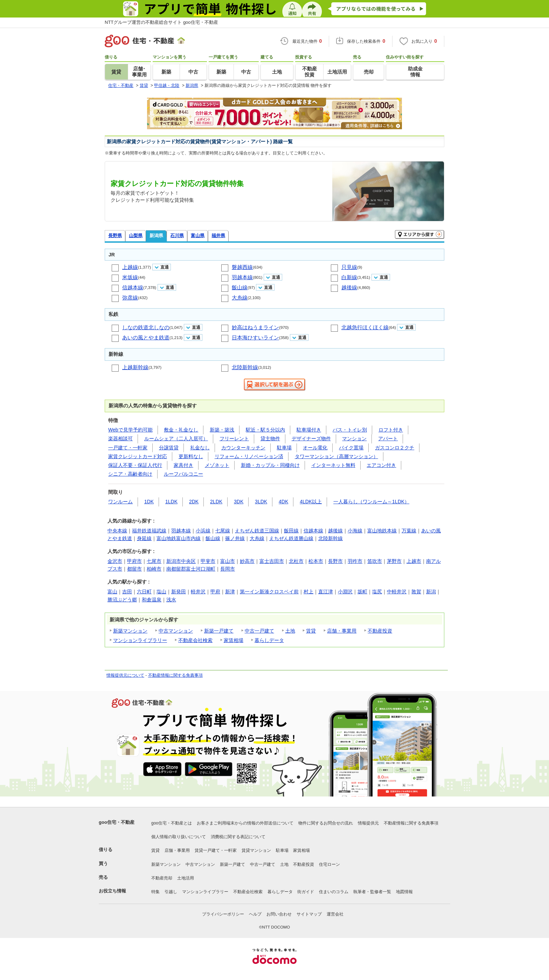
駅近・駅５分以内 (265, 430)
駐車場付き (309, 430)
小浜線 (203, 531)
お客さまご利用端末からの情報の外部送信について (245, 823)
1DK (149, 502)
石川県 (177, 236)
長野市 (335, 561)
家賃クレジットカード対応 (138, 456)
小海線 (355, 531)
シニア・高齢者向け (130, 474)
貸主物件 (270, 439)
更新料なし (191, 456)
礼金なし (200, 448)
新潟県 (156, 236)
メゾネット (217, 465)
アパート (388, 439)
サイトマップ (309, 914)
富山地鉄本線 (382, 531)
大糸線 (240, 298)
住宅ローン (329, 864)
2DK (194, 502)
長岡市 (228, 569)
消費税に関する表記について (238, 837)
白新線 (349, 277)
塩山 (161, 592)
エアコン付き (381, 465)
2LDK (216, 502)
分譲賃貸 (169, 448)
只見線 (349, 267)
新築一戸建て (219, 631)
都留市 (134, 569)
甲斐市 (208, 561)
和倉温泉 (152, 600)
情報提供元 (368, 823)
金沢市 (115, 561)
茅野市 (394, 561)
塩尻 (377, 592)
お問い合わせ (279, 914)
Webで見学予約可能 (130, 430)
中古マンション (176, 631)
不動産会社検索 (195, 640)
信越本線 (133, 287)
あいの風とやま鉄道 (146, 337)
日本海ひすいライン (255, 337)
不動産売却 (162, 878)
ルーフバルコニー (183, 474)
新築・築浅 (222, 430)
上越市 (414, 561)
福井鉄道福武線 (149, 531)
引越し (171, 892)
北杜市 (296, 561)
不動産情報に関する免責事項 (175, 675)
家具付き (183, 465)
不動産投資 (380, 631)
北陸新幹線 (245, 367)
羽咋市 (355, 561)
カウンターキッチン (243, 448)
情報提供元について (125, 675)
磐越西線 (242, 267)
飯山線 (240, 287)
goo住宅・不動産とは (172, 823)
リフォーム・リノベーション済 (249, 456)
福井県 (218, 236)
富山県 (198, 236)
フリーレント (234, 439)
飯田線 (291, 531)
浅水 (171, 600)
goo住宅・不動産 (117, 822)
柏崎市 (154, 569)
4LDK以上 (311, 502)
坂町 (362, 592)
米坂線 (130, 277)
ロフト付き (391, 430)
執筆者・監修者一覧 (372, 892)
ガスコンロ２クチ (395, 448)
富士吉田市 (272, 561)
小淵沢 (345, 592)
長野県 (115, 236)
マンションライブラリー (140, 640)
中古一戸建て (259, 631)
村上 (308, 592)
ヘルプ (255, 914)
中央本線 (117, 531)
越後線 (349, 287)
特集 (155, 892)
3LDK (261, 502)
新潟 (431, 592)
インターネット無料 (333, 465)
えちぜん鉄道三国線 (257, 531)
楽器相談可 (120, 439)
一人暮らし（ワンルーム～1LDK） (371, 502)
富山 (112, 592)
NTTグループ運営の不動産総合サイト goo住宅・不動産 (161, 22)
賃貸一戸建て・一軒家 (216, 850)
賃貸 (311, 631)
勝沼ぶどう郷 (122, 600)
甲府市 (134, 561)
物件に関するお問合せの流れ (326, 823)
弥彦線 (130, 298)
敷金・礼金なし (181, 430)
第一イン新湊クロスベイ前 (269, 592)
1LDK (171, 502)
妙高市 (247, 561)
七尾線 (223, 531)
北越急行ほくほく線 (365, 327)
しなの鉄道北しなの (146, 327)
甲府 (215, 592)
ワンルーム (120, 502)
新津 (230, 592)
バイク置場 (351, 448)
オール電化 (315, 448)
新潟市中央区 (181, 561)
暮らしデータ (269, 640)
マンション (354, 439)
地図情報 (404, 892)
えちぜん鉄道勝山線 (291, 538)
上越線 (130, 267)
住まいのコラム (334, 892)
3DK (239, 502)
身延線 (144, 538)
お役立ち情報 (112, 891)
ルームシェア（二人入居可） (176, 439)
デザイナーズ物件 (311, 439)
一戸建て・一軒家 (128, 448)
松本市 (316, 561)
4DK (283, 502)
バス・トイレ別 (350, 430)
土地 (290, 631)
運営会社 (335, 914)
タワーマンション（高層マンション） (336, 456)
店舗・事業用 (342, 631)
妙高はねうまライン (255, 327)
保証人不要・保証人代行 (135, 465)
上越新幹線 (135, 367)
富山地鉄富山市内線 (179, 538)
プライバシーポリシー (223, 914)
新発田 (179, 592)
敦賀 (416, 592)
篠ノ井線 (235, 538)
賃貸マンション (256, 850)
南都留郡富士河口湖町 (191, 569)
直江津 (326, 592)
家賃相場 (234, 640)
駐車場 (284, 448)
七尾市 (154, 561)
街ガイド (306, 892)
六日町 (144, 592)
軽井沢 (198, 592)
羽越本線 (242, 277)
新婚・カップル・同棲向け (270, 465)
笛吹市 (375, 561)
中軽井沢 (397, 592)
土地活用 (186, 878)
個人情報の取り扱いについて (179, 837)
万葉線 (409, 531)
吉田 (127, 592)
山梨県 (136, 236)
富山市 (228, 561)
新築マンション (130, 631)
